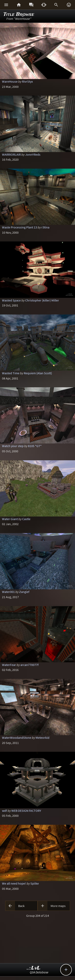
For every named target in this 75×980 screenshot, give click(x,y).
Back (21, 906)
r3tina (45, 227)
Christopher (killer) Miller (42, 300)
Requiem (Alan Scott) (38, 373)
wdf (4, 811)
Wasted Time (11, 373)
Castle (26, 519)
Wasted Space (11, 300)
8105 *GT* (35, 446)
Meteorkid (42, 738)
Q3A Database (39, 972)
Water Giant (10, 519)
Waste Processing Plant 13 (19, 227)
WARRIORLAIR (11, 154)
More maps (58, 906)
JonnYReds (33, 154)
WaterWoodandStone (17, 738)
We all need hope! (14, 883)
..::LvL (34, 968)
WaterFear (9, 665)
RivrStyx (27, 81)
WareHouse (10, 81)
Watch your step (13, 446)
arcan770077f (29, 665)
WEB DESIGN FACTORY (26, 811)
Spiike (35, 883)
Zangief (24, 592)
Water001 (8, 592)
